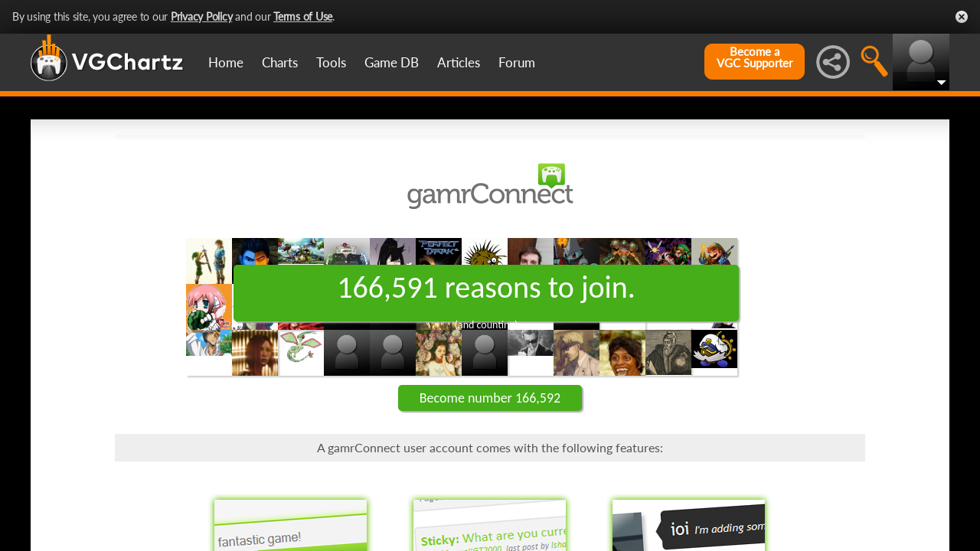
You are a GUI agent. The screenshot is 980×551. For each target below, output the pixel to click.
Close (962, 17)
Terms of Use (303, 16)
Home (226, 62)
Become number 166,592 (490, 398)
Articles (459, 62)
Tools (331, 62)
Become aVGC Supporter (755, 57)
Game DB (392, 62)
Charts (280, 62)
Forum (517, 62)
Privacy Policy (202, 16)
